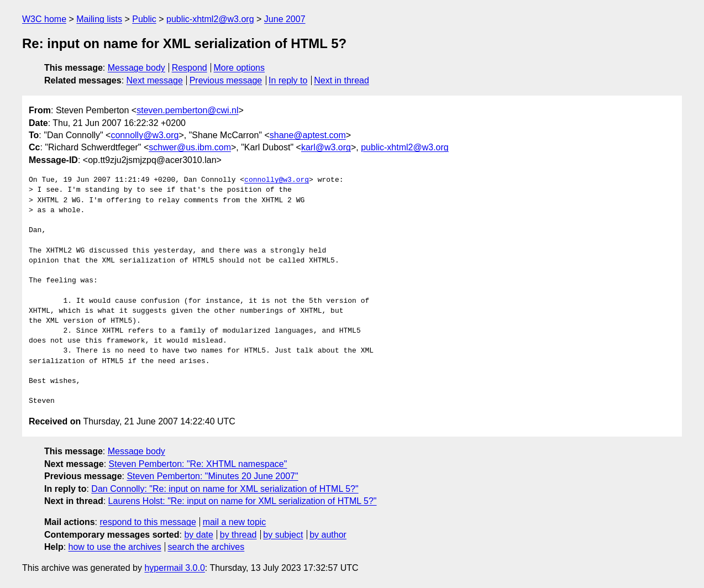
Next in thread (342, 80)
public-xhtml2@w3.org (210, 19)
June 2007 (285, 19)
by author (328, 535)
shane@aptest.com (308, 135)
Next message (155, 80)
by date (198, 535)
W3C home (44, 19)
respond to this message (148, 522)
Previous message (226, 80)
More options (240, 68)
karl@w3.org (326, 147)
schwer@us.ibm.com (190, 147)
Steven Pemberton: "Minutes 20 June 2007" (212, 476)
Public (144, 19)
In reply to (288, 80)
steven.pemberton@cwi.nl (187, 110)
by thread (238, 535)
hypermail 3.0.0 (174, 568)
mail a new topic (235, 522)
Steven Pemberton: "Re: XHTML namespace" (198, 464)
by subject (283, 535)
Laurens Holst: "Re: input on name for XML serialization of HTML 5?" (243, 501)
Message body (136, 68)
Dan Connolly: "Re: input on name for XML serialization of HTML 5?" (225, 489)
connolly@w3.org (145, 135)
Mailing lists (99, 19)
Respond (190, 68)
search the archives (206, 547)
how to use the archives (115, 547)
